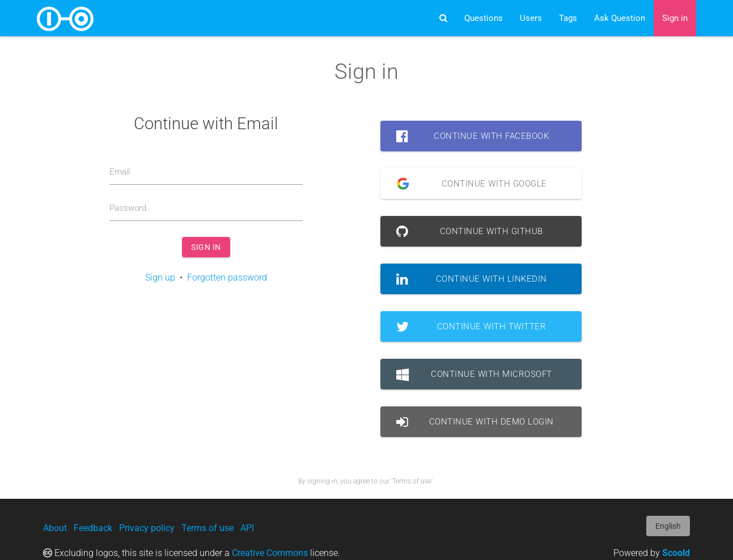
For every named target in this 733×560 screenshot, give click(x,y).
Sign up (160, 277)
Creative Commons (270, 553)
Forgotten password (227, 277)
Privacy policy (147, 528)
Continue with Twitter (471, 326)
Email (120, 172)
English (668, 526)
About (55, 528)
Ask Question (620, 18)
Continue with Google (467, 184)
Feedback (93, 528)
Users (531, 18)
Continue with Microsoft (474, 374)
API (247, 528)
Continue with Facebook (473, 136)
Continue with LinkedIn (472, 279)
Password (128, 208)
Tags (568, 18)
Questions (484, 18)
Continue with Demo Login (475, 422)
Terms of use (207, 528)
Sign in (675, 18)
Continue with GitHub (470, 231)
